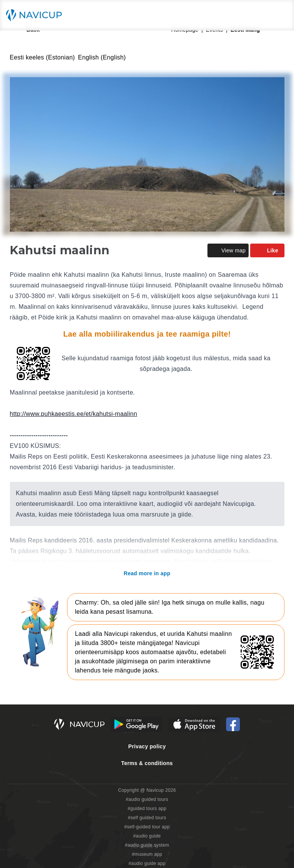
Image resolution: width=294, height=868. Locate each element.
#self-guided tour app (147, 827)
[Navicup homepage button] (37, 15)
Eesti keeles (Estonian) (43, 57)
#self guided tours (147, 818)
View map (228, 250)
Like (267, 250)
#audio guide (147, 836)
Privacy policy (147, 746)
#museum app (147, 854)
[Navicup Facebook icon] (233, 724)
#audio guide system (147, 845)
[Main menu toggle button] (280, 15)
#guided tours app (147, 809)
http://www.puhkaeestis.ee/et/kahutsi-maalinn (74, 414)
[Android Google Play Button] (137, 724)
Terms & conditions (147, 763)
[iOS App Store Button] (194, 724)
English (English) (102, 57)
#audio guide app (147, 863)
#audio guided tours (147, 799)
